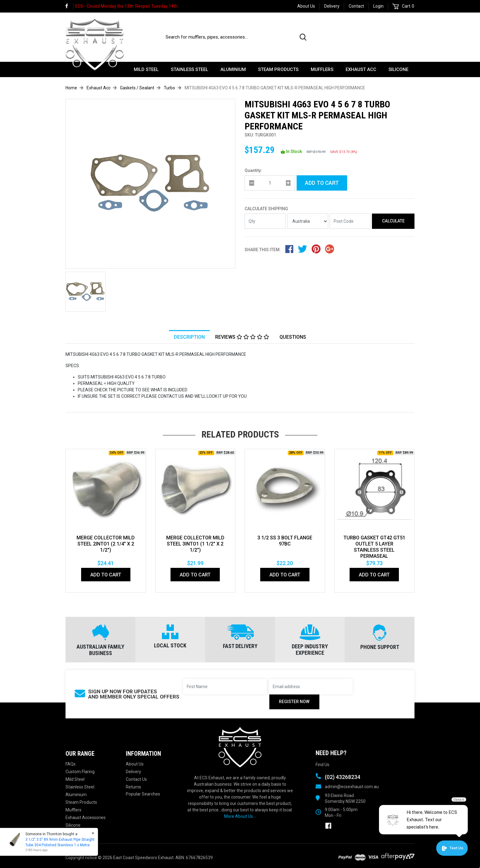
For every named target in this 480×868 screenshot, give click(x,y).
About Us (306, 6)
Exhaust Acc (361, 69)
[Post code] (350, 221)
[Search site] (304, 37)
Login (378, 6)
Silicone (398, 69)
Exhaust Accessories (86, 818)
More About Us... (240, 816)
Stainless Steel (189, 69)
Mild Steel (146, 69)
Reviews (242, 337)
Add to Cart (322, 183)
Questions (293, 337)
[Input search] (229, 37)
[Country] (308, 221)
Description (189, 337)
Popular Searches (143, 794)
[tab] (189, 337)
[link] (69, 6)
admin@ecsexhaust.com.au (352, 787)
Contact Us (136, 779)
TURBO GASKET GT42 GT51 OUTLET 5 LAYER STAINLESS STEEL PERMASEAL (374, 547)
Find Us (322, 765)
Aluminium (233, 69)
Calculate (393, 221)
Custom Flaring (80, 772)
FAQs (71, 764)
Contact (356, 6)
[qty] (270, 183)
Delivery (332, 6)
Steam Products (278, 69)
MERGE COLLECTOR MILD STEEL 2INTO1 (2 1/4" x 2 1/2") (106, 544)
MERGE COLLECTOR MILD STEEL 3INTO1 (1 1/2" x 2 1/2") (195, 544)
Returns (133, 787)
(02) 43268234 (389, 34)
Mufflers (322, 69)
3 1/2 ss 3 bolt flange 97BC (285, 541)
